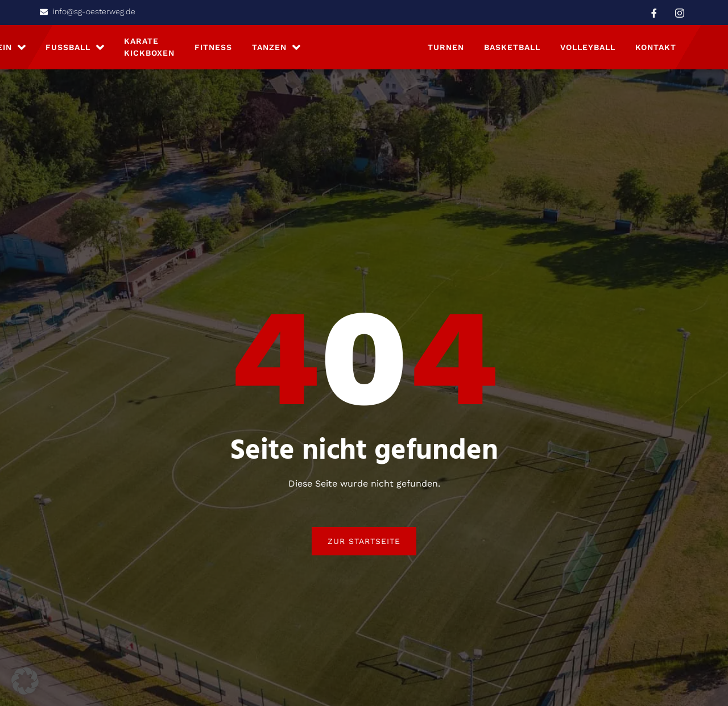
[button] (25, 681)
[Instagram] (680, 13)
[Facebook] (654, 13)
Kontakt (656, 51)
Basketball (512, 51)
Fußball (75, 51)
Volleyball (588, 51)
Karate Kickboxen (149, 51)
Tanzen (276, 51)
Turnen (446, 51)
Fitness (213, 51)
